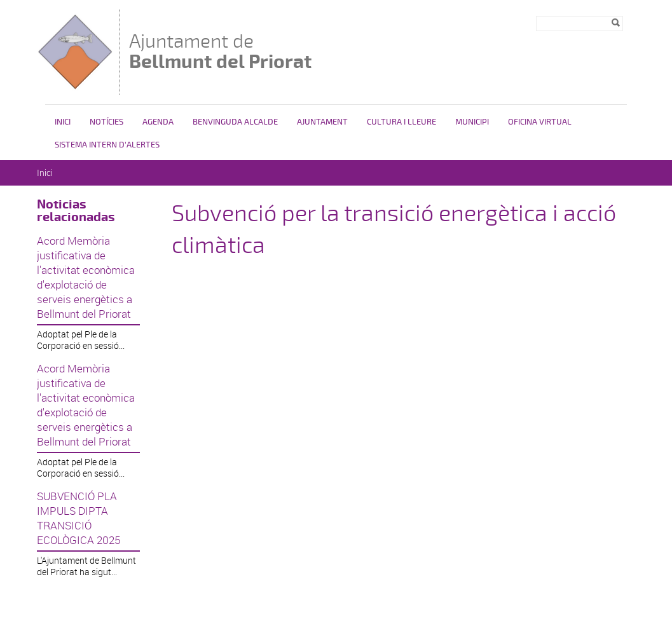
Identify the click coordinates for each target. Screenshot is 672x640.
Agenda (158, 122)
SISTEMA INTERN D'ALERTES (107, 145)
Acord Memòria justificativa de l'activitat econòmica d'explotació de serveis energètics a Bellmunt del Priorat (86, 277)
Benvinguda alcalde (235, 122)
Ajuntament (322, 122)
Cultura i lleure (401, 122)
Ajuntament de (220, 51)
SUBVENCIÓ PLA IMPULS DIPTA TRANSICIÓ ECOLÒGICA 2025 (79, 518)
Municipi (472, 122)
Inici (63, 122)
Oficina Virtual (540, 122)
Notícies (106, 122)
